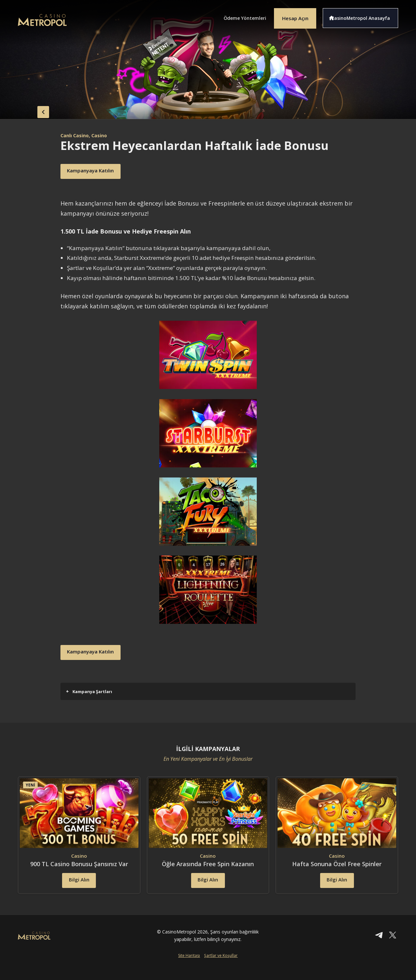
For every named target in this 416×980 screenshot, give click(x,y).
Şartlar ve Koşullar (221, 969)
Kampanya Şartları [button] (89, 691)
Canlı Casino (77, 135)
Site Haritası (189, 969)
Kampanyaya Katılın (99, 171)
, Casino (103, 135)
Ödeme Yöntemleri (234, 16)
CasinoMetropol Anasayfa (364, 16)
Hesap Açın (291, 16)
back (31, 110)
